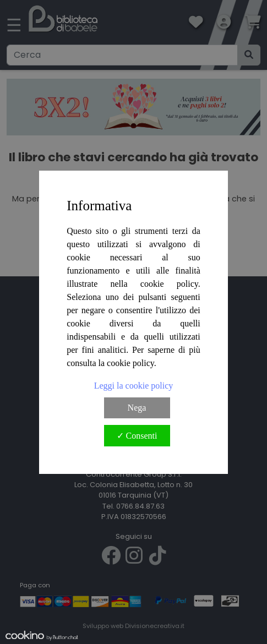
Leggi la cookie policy (134, 386)
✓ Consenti (137, 436)
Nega (137, 408)
